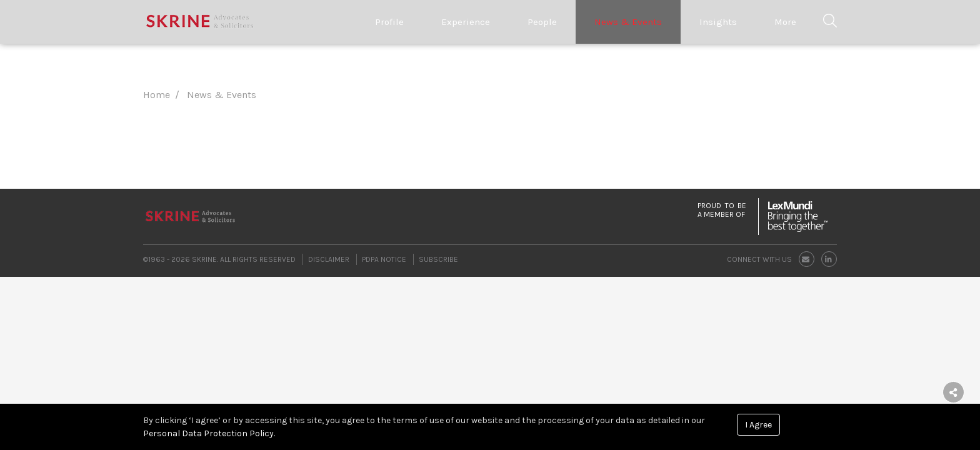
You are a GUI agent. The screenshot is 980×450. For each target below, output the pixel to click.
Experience (466, 22)
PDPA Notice (384, 259)
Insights (718, 22)
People (542, 22)
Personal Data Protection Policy (208, 433)
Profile (389, 22)
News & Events (628, 22)
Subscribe (438, 259)
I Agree (758, 425)
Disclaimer (329, 259)
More (785, 22)
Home (157, 95)
